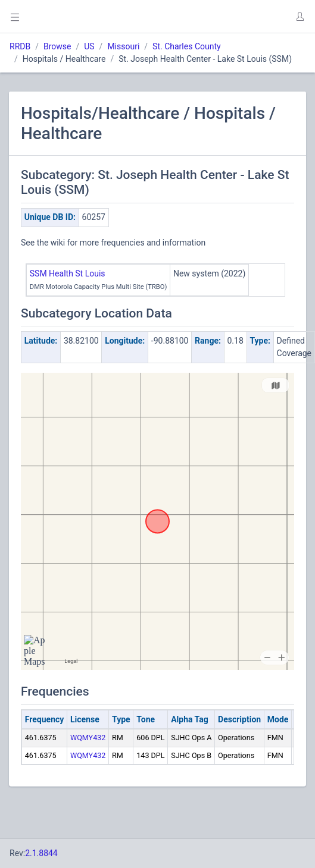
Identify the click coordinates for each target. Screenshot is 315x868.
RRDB (20, 46)
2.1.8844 (41, 853)
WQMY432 (88, 738)
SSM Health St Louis (68, 273)
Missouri (123, 46)
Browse (57, 46)
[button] (300, 17)
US (89, 46)
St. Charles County (187, 46)
